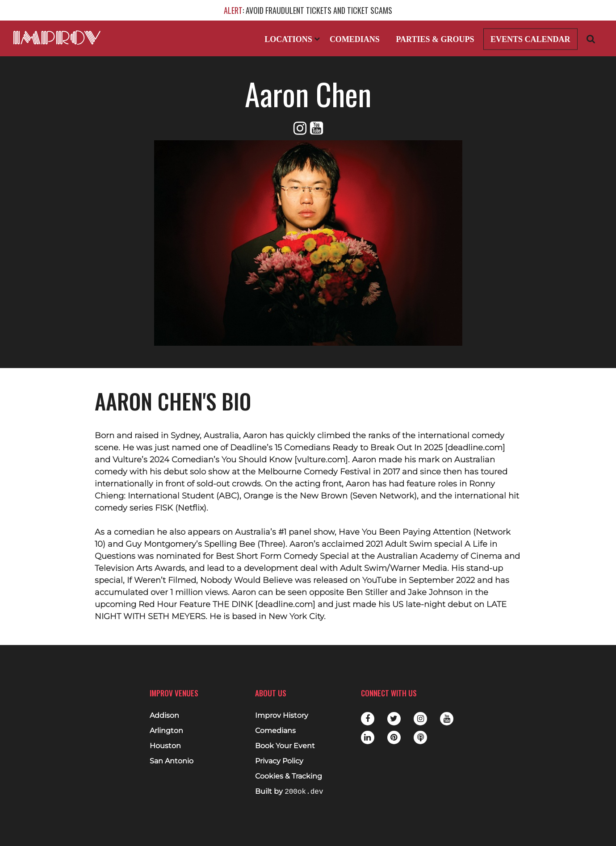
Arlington (166, 731)
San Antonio (172, 761)
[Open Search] (591, 39)
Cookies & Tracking (289, 776)
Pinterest (394, 737)
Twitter (394, 719)
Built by (289, 792)
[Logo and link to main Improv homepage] (57, 38)
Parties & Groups (435, 39)
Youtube (447, 719)
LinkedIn (368, 737)
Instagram (420, 719)
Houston (165, 746)
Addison (164, 716)
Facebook (368, 719)
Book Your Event (285, 746)
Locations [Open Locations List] (292, 39)
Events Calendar (530, 39)
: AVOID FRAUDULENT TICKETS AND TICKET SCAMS (308, 10)
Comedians (355, 39)
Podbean (420, 737)
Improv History (282, 716)
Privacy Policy (279, 761)
